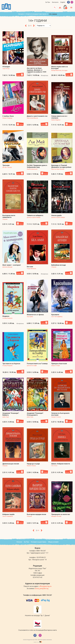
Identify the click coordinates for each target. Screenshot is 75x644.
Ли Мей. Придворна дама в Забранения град (37, 166)
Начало (21, 14)
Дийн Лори (6, 417)
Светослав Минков (32, 118)
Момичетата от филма (35, 315)
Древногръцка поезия (11, 464)
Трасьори (6, 165)
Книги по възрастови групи (36, 14)
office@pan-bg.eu (45, 586)
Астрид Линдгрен (7, 318)
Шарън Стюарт (56, 366)
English (63, 2)
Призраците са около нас (61, 514)
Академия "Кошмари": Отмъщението (35, 414)
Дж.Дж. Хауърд (7, 167)
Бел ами (30, 267)
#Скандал (6, 67)
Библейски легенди (59, 265)
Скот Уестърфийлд (57, 317)
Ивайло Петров (31, 466)
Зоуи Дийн (30, 317)
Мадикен (6, 316)
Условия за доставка (38, 542)
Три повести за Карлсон (11, 364)
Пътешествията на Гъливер (37, 364)
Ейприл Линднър (7, 118)
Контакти (55, 2)
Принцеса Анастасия (59, 364)
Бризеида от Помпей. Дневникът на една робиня (61, 166)
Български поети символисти (9, 216)
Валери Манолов (56, 70)
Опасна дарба (56, 215)
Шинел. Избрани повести (61, 464)
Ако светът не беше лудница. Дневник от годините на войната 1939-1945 (37, 71)
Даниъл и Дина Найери (34, 217)
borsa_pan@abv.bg (42, 588)
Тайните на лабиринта (35, 215)
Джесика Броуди (7, 267)
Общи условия (53, 542)
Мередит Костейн (56, 516)
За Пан (48, 2)
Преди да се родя (33, 464)
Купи (19, 75)
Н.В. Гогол (54, 466)
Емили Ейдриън (56, 120)
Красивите (55, 315)
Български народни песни (36, 514)
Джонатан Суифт (32, 366)
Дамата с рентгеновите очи (37, 116)
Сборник (5, 219)
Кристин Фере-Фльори (58, 169)
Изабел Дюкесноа (32, 169)
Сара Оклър (6, 69)
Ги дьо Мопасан (31, 269)
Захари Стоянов (56, 417)
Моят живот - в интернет (12, 265)
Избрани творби (8, 514)
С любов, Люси (8, 116)
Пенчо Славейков (8, 516)
